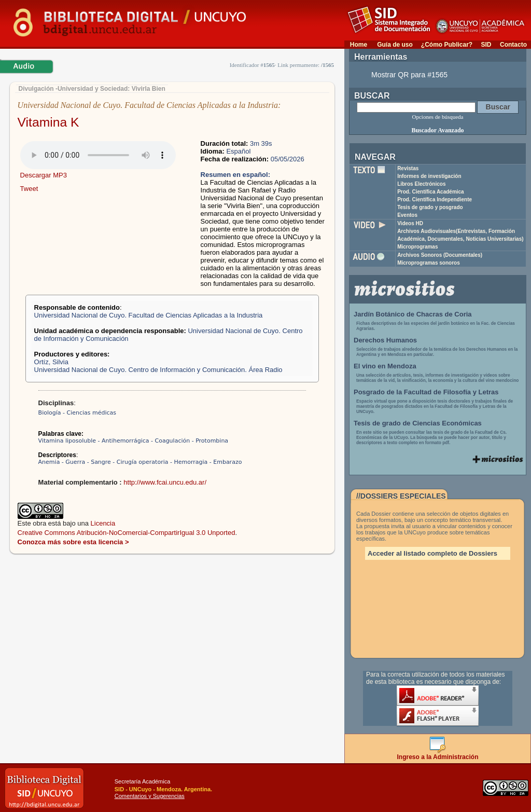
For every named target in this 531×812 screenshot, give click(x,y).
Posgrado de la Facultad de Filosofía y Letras (426, 392)
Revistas (408, 168)
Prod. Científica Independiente (435, 199)
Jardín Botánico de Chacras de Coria (413, 314)
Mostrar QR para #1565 (409, 75)
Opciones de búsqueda (438, 117)
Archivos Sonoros (440, 255)
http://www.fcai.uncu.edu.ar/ (165, 482)
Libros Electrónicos (421, 184)
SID (486, 45)
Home (359, 45)
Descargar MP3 (44, 175)
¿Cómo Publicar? (447, 45)
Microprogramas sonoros (429, 263)
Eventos (407, 215)
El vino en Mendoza (385, 366)
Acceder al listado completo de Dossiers (432, 553)
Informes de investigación (429, 176)
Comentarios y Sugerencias (150, 796)
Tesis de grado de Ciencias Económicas (418, 423)
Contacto (513, 45)
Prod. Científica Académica (431, 192)
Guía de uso (395, 45)
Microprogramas (417, 247)
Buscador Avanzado (437, 130)
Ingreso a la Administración (438, 754)
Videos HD (410, 223)
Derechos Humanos (385, 340)
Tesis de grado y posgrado (430, 207)
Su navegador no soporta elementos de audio (98, 155)
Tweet (29, 189)
